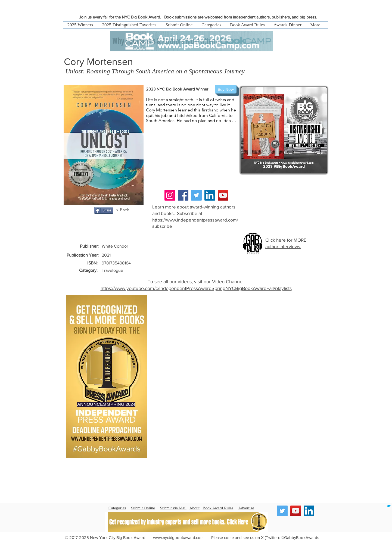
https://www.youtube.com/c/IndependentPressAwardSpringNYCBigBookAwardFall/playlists (196, 288)
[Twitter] (196, 195)
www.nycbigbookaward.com (178, 537)
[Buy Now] (226, 89)
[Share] (104, 210)
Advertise (246, 508)
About (195, 508)
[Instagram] (170, 195)
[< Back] (125, 210)
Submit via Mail (173, 508)
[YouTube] (223, 195)
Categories (117, 508)
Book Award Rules (218, 508)
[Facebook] (183, 195)
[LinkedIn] (210, 195)
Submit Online (143, 508)
